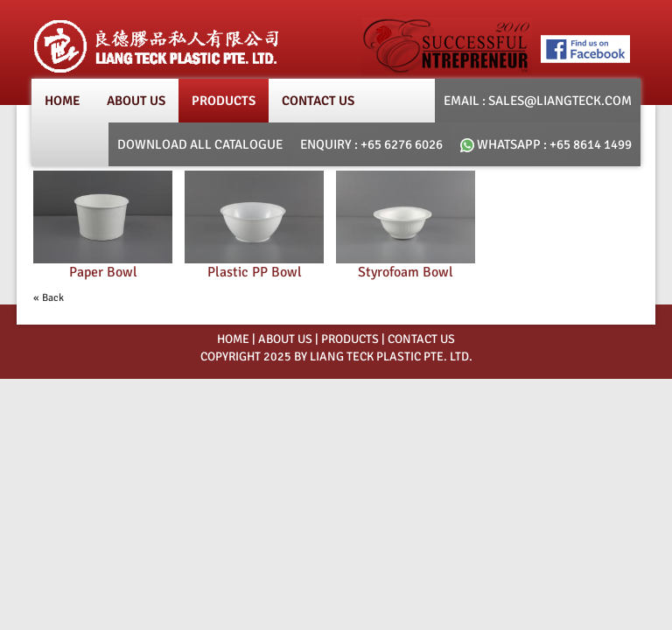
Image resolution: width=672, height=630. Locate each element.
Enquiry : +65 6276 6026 (371, 144)
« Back (49, 298)
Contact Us (318, 101)
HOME (233, 339)
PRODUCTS (350, 339)
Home (63, 101)
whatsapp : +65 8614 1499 (546, 144)
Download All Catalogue (200, 144)
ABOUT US (285, 339)
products (224, 101)
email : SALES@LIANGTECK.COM (538, 101)
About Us (136, 101)
